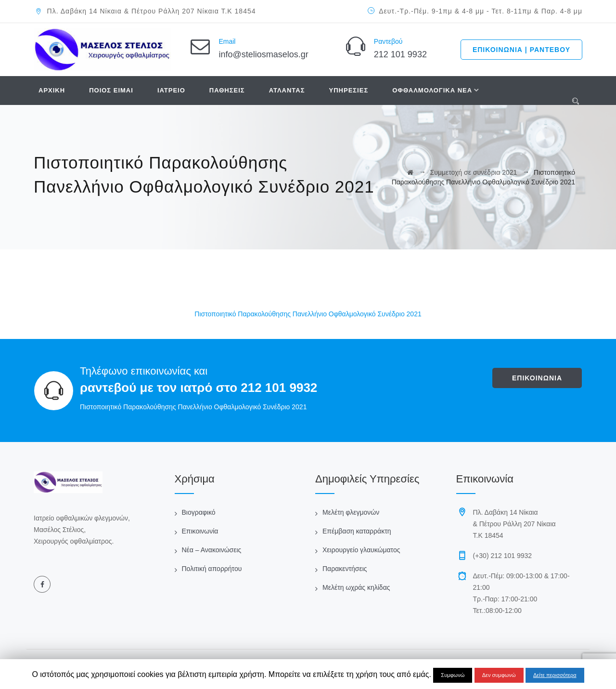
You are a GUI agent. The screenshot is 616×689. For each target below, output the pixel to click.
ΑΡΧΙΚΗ (52, 90)
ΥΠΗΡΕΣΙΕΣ (349, 90)
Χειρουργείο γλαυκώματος (361, 550)
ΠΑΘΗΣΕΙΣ (227, 90)
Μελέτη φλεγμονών (351, 512)
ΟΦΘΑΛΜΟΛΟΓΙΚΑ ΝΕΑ (432, 90)
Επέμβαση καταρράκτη (357, 531)
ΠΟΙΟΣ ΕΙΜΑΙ (111, 90)
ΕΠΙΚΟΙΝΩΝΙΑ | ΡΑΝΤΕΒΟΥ (521, 50)
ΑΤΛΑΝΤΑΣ (287, 90)
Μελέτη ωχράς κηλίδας (356, 587)
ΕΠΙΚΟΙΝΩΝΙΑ (537, 378)
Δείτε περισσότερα (555, 675)
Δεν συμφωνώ (499, 675)
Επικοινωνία (200, 531)
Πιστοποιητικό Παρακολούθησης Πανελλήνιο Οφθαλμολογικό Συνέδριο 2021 (308, 314)
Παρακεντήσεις (345, 569)
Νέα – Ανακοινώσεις (212, 550)
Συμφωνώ (453, 675)
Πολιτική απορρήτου (212, 569)
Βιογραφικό (199, 512)
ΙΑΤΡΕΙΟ (171, 90)
